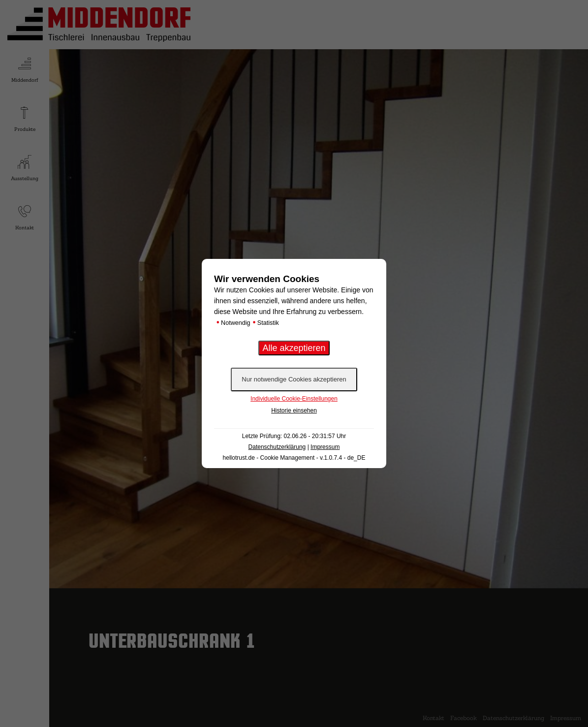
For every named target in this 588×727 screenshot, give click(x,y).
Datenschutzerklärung (277, 447)
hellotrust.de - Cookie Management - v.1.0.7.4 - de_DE (294, 458)
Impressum (325, 447)
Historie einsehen (294, 411)
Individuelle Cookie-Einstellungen (294, 399)
